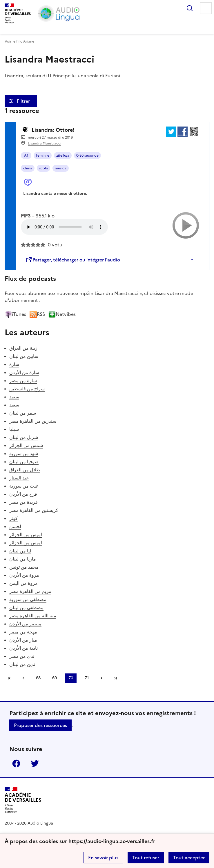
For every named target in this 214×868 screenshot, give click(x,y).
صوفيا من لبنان (24, 462)
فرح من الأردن (23, 494)
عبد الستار (19, 478)
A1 (26, 155)
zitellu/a (63, 155)
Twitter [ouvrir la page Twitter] (35, 763)
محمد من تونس (24, 567)
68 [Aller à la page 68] (38, 678)
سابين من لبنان (24, 356)
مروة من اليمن (23, 583)
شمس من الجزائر (26, 445)
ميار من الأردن (23, 640)
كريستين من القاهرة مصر (34, 510)
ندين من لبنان (22, 664)
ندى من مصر (22, 656)
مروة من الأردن (24, 575)
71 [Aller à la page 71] (87, 678)
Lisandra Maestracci (45, 143)
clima (28, 168)
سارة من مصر (23, 380)
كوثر (13, 518)
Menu (206, 8)
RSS (37, 314)
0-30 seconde (87, 155)
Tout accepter (189, 858)
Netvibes (62, 314)
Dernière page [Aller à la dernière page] (115, 678)
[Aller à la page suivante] (101, 678)
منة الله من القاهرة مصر (33, 616)
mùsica (61, 168)
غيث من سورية (24, 486)
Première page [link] (9, 678)
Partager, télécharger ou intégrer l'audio (73, 260)
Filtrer (24, 101)
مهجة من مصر (23, 632)
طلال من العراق (25, 470)
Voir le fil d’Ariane (19, 41)
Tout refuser (146, 858)
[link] (23, 678)
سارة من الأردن (24, 372)
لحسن (15, 526)
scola (43, 168)
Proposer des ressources (40, 725)
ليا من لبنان (20, 551)
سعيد (14, 397)
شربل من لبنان (24, 437)
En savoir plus (103, 858)
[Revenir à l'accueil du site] (23, 800)
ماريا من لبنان (23, 559)
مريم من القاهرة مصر (30, 591)
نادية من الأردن (23, 648)
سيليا (14, 429)
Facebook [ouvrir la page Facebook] (16, 763)
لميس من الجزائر (26, 534)
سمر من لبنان (23, 413)
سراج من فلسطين (27, 389)
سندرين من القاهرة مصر (33, 421)
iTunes (15, 314)
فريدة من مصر (23, 502)
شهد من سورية (24, 453)
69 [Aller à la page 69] (55, 678)
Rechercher (190, 8)
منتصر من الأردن (25, 624)
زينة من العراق (23, 348)
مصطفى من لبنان (26, 607)
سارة (14, 364)
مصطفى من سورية (28, 599)
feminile (43, 155)
